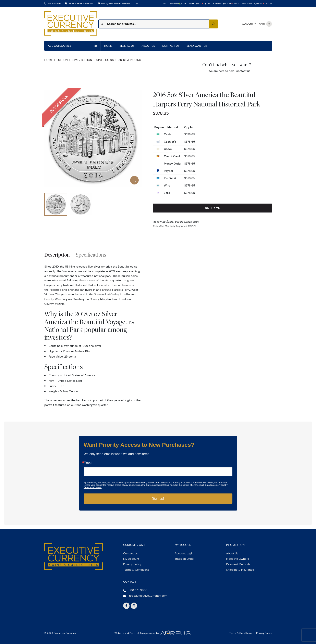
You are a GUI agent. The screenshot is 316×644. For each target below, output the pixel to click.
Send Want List (198, 46)
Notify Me (212, 208)
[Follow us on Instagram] (134, 606)
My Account (131, 559)
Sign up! (158, 498)
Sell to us (127, 46)
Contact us (243, 71)
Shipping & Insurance (240, 570)
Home (108, 46)
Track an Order (185, 559)
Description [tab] (57, 255)
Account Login (184, 553)
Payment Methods (238, 564)
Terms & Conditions (136, 570)
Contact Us (171, 46)
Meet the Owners (238, 559)
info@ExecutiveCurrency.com (120, 3)
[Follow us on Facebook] (126, 606)
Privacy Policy (132, 564)
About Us (148, 46)
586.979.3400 (54, 3)
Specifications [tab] (91, 255)
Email (88, 463)
